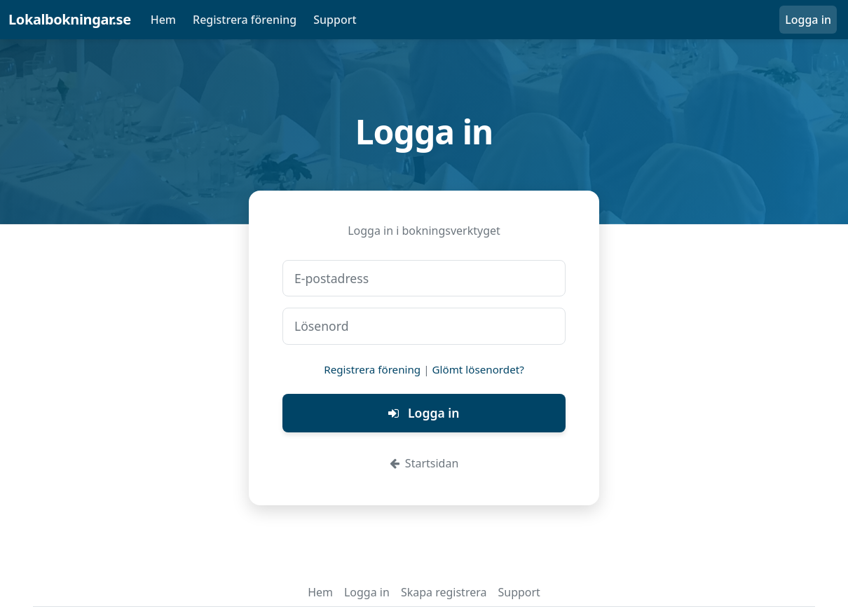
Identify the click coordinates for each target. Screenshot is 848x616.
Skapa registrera (444, 592)
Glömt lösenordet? (478, 369)
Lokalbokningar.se (70, 19)
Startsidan (424, 463)
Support (335, 20)
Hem (163, 20)
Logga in (808, 20)
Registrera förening (245, 20)
